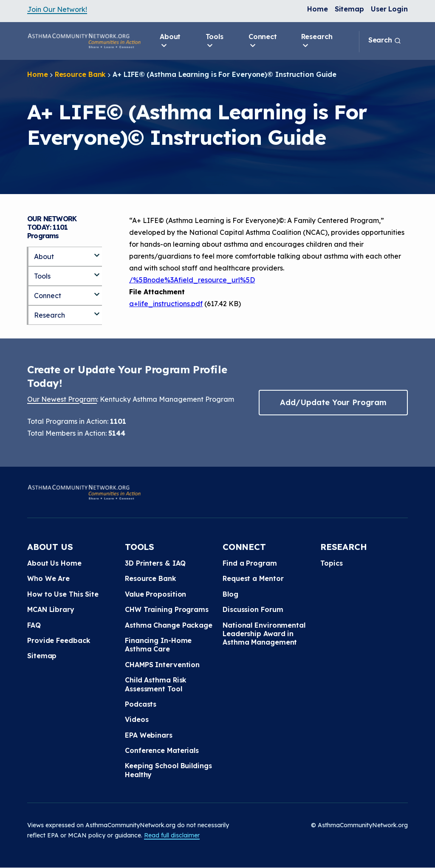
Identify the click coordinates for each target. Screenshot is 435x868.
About (170, 41)
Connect (263, 41)
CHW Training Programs (167, 609)
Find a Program (250, 563)
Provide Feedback (59, 640)
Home (318, 9)
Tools (215, 41)
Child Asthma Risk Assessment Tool (156, 684)
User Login (389, 9)
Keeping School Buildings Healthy (168, 770)
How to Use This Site (63, 594)
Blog (230, 594)
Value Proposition (155, 594)
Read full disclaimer (172, 835)
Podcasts (141, 704)
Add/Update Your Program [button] (333, 402)
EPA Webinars (149, 735)
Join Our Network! (57, 9)
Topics (331, 563)
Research (317, 41)
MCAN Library (51, 609)
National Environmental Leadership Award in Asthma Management (264, 634)
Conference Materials (162, 750)
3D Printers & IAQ (155, 563)
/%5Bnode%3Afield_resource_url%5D (192, 280)
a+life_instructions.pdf (166, 304)
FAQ (34, 625)
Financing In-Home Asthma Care (158, 645)
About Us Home (54, 563)
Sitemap (349, 9)
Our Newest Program (62, 399)
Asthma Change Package (169, 625)
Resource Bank (81, 74)
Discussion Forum (253, 609)
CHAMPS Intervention (162, 665)
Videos (137, 719)
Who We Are (48, 578)
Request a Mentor (253, 578)
